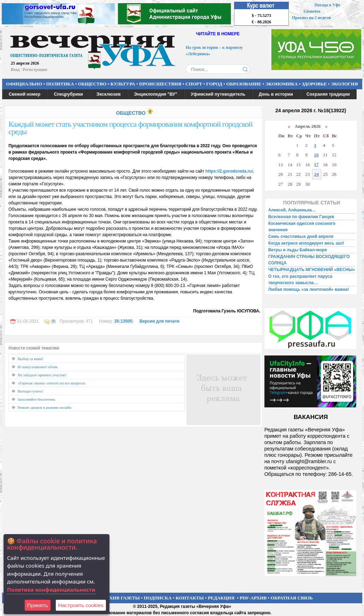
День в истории (276, 94)
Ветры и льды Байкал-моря (298, 250)
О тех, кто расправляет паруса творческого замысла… (300, 280)
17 (316, 164)
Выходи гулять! (31, 391)
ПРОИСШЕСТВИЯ (160, 84)
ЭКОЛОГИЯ (344, 84)
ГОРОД (214, 84)
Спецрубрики (68, 94)
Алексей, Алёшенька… (292, 210)
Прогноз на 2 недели (311, 18)
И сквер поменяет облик (38, 367)
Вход (15, 70)
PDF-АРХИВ (253, 598)
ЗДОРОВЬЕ (314, 84)
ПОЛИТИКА (60, 84)
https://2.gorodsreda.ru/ (229, 171)
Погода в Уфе (327, 5)
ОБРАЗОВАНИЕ (244, 84)
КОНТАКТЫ (190, 598)
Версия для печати (159, 321)
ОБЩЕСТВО (92, 84)
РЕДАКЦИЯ (221, 598)
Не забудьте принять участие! (42, 375)
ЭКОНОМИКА (282, 84)
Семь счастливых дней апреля (301, 237)
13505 (126, 321)
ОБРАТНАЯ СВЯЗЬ (292, 598)
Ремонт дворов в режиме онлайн (44, 407)
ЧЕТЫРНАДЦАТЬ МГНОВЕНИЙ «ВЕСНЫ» (312, 270)
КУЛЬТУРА (123, 84)
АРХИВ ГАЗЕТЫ (121, 598)
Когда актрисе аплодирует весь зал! (306, 243)
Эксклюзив (109, 94)
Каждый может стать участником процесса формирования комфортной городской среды (130, 128)
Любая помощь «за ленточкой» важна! (309, 289)
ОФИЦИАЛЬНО (24, 84)
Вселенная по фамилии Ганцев (301, 217)
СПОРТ (194, 84)
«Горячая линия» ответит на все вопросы (51, 383)
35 (117, 321)
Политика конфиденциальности (51, 590)
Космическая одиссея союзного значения (302, 227)
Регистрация (35, 70)
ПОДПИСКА (158, 598)
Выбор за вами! (31, 359)
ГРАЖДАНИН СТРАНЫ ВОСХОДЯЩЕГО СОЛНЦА (309, 260)
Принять (38, 605)
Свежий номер (25, 94)
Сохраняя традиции (328, 94)
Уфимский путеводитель (218, 94)
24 (317, 174)
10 (316, 155)
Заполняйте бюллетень (36, 399)
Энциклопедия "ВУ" (156, 94)
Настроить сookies (81, 605)
